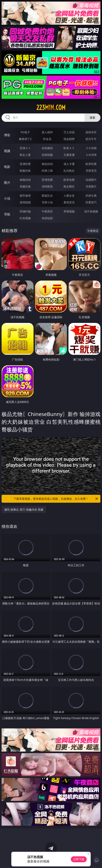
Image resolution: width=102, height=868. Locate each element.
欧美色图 (69, 180)
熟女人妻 (25, 155)
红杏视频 (25, 218)
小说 (7, 198)
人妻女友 (69, 196)
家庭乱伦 (47, 196)
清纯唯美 (47, 186)
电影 (7, 167)
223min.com (51, 108)
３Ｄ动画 (91, 148)
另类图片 (91, 186)
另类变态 (91, 171)
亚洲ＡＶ (25, 148)
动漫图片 (91, 180)
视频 (7, 151)
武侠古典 (91, 196)
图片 (7, 183)
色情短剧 (47, 218)
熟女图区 (69, 186)
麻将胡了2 (25, 139)
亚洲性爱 (25, 164)
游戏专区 (91, 132)
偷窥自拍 (25, 180)
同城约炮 (25, 211)
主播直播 (69, 155)
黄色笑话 (69, 202)
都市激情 (25, 196)
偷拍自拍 (47, 164)
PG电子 (25, 132)
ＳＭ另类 (91, 155)
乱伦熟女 (69, 171)
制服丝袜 (25, 171)
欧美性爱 (91, 164)
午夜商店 (47, 211)
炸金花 (47, 139)
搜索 (92, 118)
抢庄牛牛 (91, 139)
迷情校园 (25, 202)
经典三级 (47, 171)
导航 (7, 214)
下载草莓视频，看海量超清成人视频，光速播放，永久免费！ (56, 499)
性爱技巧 (91, 202)
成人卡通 (69, 164)
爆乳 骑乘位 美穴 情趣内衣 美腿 (24, 510)
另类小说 (47, 202)
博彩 (7, 135)
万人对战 (69, 132)
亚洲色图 (47, 180)
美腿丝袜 (25, 186)
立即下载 (79, 859)
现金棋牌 (69, 139)
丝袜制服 (47, 155)
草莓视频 (69, 211)
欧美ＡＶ (69, 148)
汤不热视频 (91, 211)
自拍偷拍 (47, 148)
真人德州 (47, 132)
